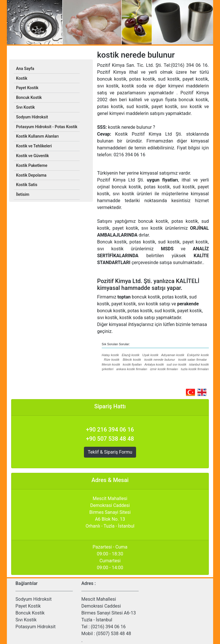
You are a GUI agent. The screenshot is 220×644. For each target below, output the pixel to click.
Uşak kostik (150, 355)
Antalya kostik (154, 364)
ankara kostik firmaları (132, 369)
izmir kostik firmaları (164, 369)
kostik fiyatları (132, 364)
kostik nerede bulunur (160, 360)
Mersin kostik (111, 364)
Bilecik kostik (132, 360)
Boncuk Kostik (30, 613)
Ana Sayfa (25, 69)
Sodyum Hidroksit (34, 599)
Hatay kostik (110, 355)
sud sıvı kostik (176, 364)
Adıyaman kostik (173, 355)
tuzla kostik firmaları (195, 369)
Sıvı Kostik (26, 620)
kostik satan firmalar (193, 360)
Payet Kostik (28, 606)
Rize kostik (112, 360)
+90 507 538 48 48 (110, 439)
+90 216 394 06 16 (110, 430)
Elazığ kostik (131, 355)
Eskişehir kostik (198, 355)
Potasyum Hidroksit (36, 627)
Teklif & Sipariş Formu (110, 452)
